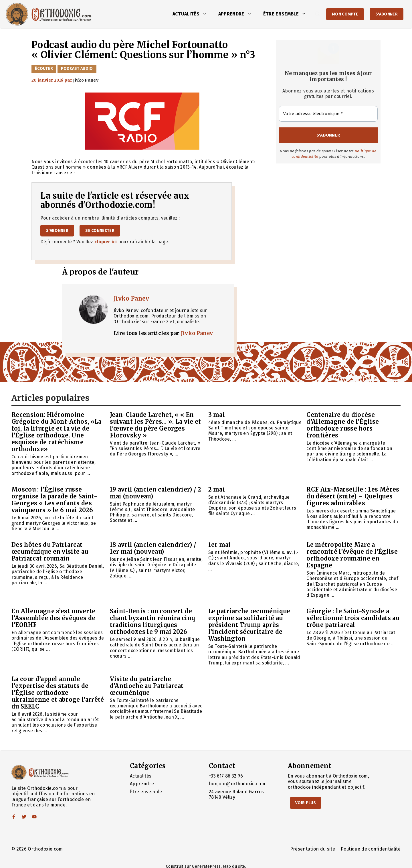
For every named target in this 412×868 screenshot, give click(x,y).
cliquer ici (106, 242)
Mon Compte (345, 14)
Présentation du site (313, 849)
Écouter (44, 69)
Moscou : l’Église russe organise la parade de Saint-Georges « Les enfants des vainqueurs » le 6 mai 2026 (54, 500)
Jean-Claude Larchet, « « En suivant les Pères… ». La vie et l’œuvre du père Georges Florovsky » (156, 425)
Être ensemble (288, 14)
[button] (206, 14)
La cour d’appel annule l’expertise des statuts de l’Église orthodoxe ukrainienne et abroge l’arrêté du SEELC (58, 693)
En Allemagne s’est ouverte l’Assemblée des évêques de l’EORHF (53, 618)
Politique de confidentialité (371, 849)
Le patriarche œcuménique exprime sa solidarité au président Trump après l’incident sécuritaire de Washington (249, 625)
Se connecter (100, 231)
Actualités (193, 14)
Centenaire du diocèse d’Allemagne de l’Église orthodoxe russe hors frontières (343, 425)
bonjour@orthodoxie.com (237, 784)
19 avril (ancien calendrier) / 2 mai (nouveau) (156, 493)
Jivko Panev (131, 298)
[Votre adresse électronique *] (328, 114)
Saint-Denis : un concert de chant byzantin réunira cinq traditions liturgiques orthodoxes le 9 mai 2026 (152, 621)
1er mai (220, 545)
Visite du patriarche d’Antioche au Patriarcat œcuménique (147, 686)
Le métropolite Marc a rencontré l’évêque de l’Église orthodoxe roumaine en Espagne (352, 555)
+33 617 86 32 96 (226, 776)
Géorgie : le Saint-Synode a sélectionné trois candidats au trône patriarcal (353, 618)
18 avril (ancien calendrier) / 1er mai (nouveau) (153, 548)
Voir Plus (306, 803)
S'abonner (387, 14)
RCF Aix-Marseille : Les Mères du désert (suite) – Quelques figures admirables (353, 496)
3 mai (217, 415)
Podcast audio (77, 69)
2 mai (217, 489)
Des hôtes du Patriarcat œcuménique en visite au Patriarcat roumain (50, 552)
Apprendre (238, 14)
